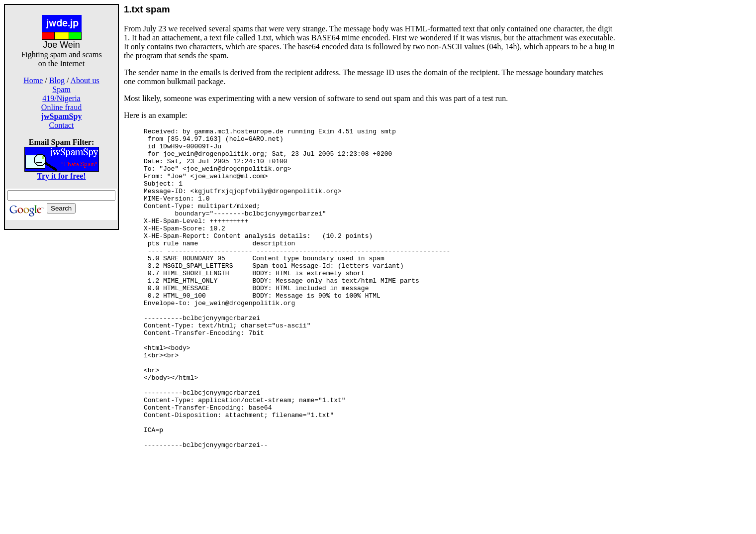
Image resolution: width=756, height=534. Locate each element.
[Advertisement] (62, 379)
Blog (57, 80)
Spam (61, 89)
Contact (62, 125)
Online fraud (61, 107)
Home (33, 80)
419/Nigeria (61, 98)
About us (85, 80)
